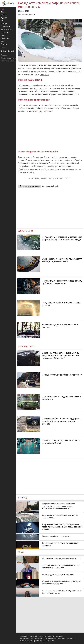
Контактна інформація (9, 58)
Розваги (4, 35)
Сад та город (5, 38)
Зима (32, 178)
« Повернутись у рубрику (29, 186)
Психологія (5, 32)
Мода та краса (6, 27)
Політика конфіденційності (11, 61)
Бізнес (3, 12)
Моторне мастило (64, 178)
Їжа (2, 21)
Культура (4, 24)
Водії (38, 178)
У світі (3, 47)
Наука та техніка (7, 29)
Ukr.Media (44, 74)
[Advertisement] (50, 132)
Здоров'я (4, 18)
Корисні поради (48, 178)
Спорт (3, 41)
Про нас (4, 55)
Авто (2, 9)
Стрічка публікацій (50, 186)
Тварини (4, 44)
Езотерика (4, 15)
